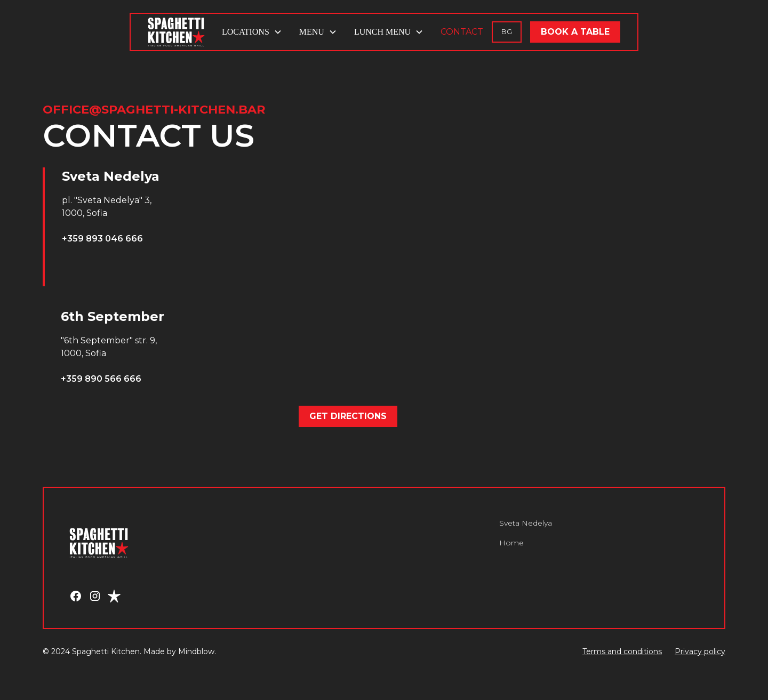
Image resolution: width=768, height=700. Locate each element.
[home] (176, 32)
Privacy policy (700, 651)
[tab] (149, 227)
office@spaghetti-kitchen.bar (154, 109)
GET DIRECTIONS (348, 416)
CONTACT (462, 32)
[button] (252, 32)
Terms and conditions (622, 651)
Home (511, 543)
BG (507, 32)
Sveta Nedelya (526, 523)
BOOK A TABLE (575, 32)
